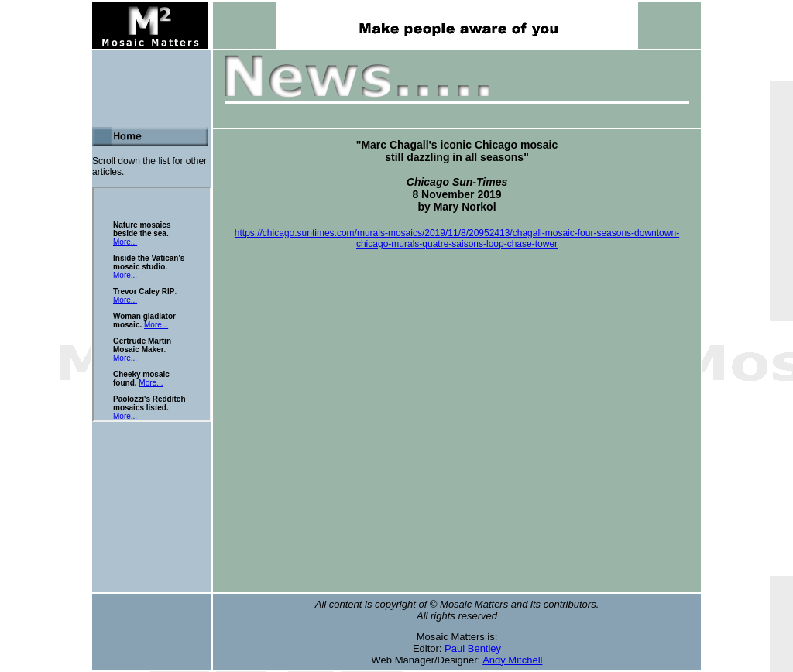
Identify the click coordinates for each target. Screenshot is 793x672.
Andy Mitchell (512, 660)
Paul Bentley (473, 648)
